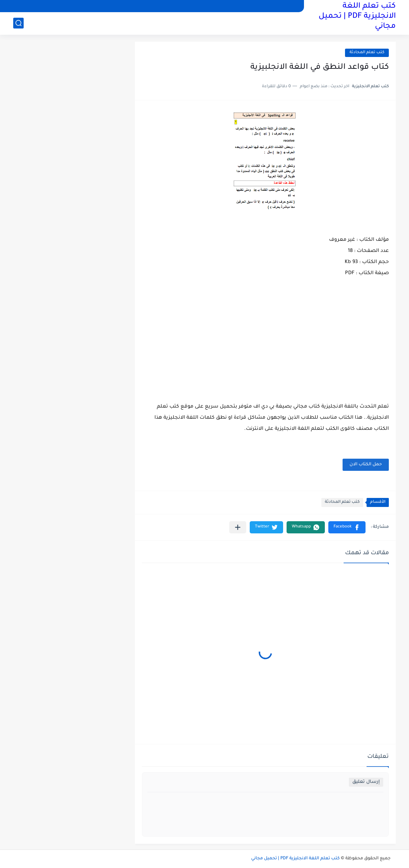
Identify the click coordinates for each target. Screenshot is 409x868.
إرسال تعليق (366, 782)
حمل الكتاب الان (366, 465)
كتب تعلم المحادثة (367, 53)
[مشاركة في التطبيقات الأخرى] (238, 527)
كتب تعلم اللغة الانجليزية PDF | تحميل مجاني (357, 17)
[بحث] (18, 23)
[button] (347, 527)
